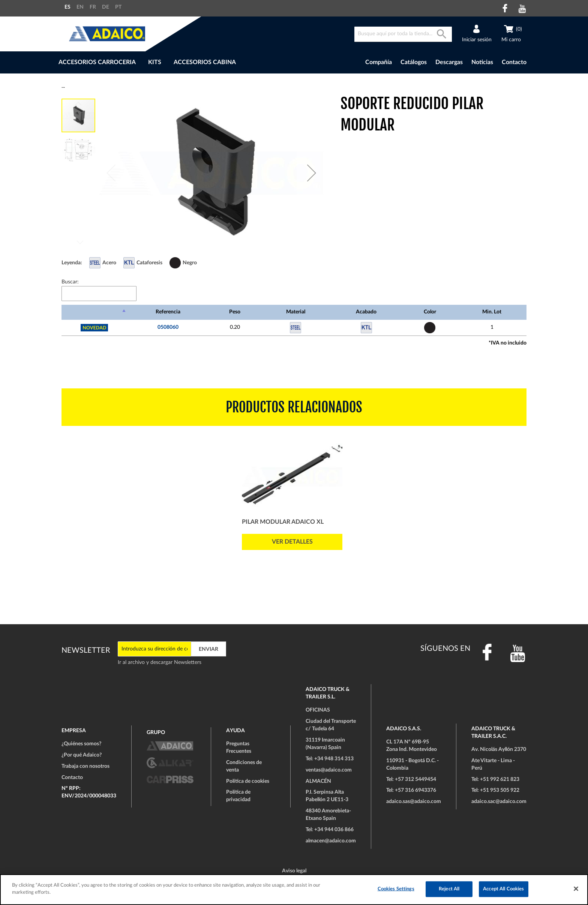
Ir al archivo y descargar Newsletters (160, 662)
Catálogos (414, 62)
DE (106, 7)
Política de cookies (248, 781)
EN (80, 7)
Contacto (514, 62)
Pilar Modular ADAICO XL (283, 522)
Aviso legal (294, 871)
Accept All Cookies (503, 889)
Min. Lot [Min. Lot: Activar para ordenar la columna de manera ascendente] (492, 312)
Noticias (482, 62)
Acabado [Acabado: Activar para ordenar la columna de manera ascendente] (366, 312)
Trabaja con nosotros (85, 766)
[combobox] (403, 34)
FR (93, 7)
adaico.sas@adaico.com (414, 802)
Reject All (449, 889)
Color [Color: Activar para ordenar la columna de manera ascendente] (430, 312)
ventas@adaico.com (329, 770)
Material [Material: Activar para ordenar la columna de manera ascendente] (296, 312)
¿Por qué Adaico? (82, 755)
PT (118, 7)
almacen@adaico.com (331, 841)
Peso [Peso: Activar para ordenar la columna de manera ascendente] (235, 312)
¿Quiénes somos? (81, 744)
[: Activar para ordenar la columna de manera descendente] (94, 312)
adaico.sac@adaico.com (499, 802)
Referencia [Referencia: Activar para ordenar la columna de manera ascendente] (168, 312)
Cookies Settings (396, 889)
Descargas (449, 62)
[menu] (188, 62)
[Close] (576, 889)
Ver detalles (292, 542)
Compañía (379, 62)
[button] (312, 173)
